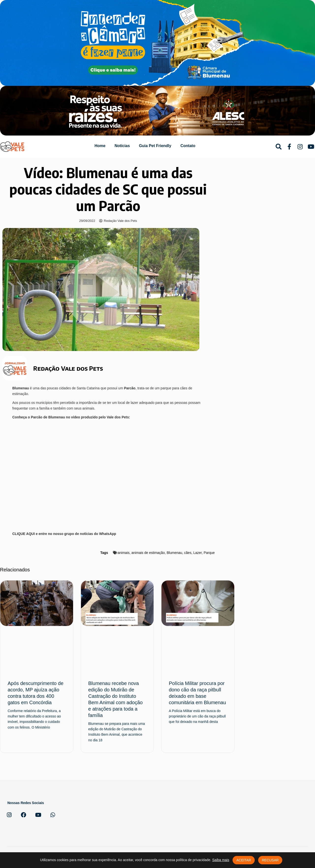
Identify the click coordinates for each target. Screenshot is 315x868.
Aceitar (244, 860)
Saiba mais (221, 860)
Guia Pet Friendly (155, 146)
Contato (188, 146)
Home (100, 146)
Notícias (122, 146)
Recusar (270, 860)
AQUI (31, 534)
